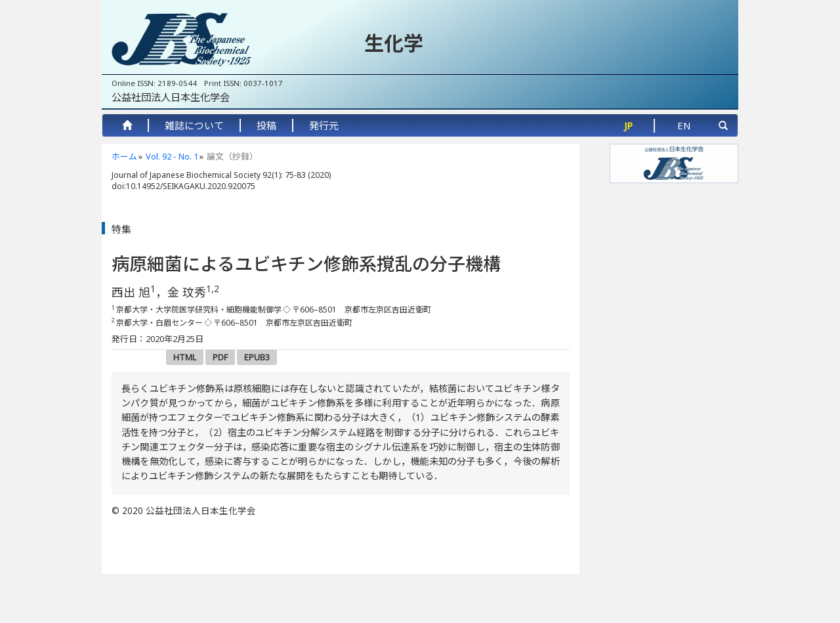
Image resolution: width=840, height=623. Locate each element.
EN (684, 125)
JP (628, 125)
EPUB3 (257, 357)
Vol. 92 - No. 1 (172, 156)
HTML (185, 357)
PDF (220, 357)
